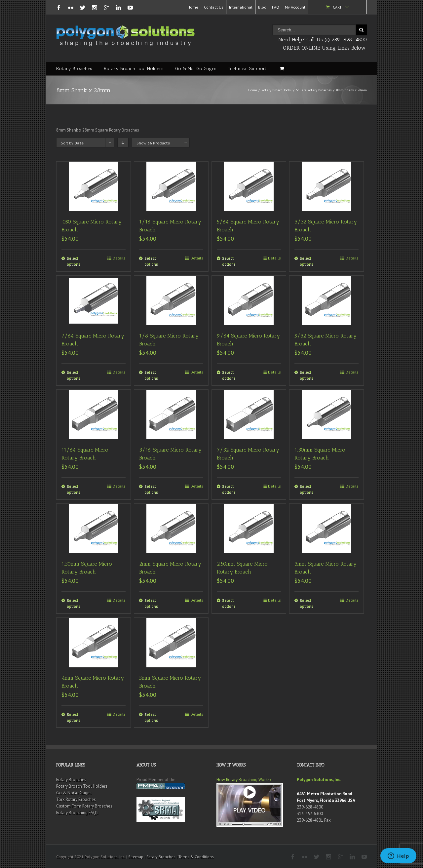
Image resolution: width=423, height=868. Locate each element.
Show (153, 143)
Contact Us (214, 7)
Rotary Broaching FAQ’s (77, 813)
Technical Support (247, 69)
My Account (295, 7)
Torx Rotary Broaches (76, 799)
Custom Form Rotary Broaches (84, 806)
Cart (337, 7)
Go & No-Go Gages (196, 69)
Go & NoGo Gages (74, 793)
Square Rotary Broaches (314, 90)
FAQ (276, 7)
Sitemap (136, 857)
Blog (262, 7)
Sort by (72, 143)
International (241, 7)
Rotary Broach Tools (276, 90)
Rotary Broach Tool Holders (134, 69)
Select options (74, 261)
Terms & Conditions (196, 857)
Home (193, 7)
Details (119, 258)
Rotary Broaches (74, 69)
